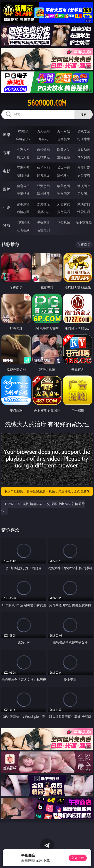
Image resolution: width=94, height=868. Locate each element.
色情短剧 (43, 230)
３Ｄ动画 (84, 149)
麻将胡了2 (23, 139)
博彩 (7, 135)
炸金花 (43, 139)
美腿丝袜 (23, 194)
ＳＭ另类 (84, 157)
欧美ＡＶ (64, 149)
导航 (7, 226)
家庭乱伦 (43, 204)
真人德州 (43, 131)
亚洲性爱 (23, 168)
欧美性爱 (84, 168)
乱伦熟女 (64, 175)
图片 (7, 189)
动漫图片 (84, 186)
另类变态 (84, 175)
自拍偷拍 (43, 149)
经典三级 (43, 175)
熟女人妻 (23, 157)
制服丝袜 (23, 175)
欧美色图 (64, 186)
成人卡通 (64, 168)
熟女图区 (64, 194)
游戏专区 (84, 131)
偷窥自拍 (23, 186)
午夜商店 (43, 222)
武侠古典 (84, 204)
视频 (7, 153)
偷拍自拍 (43, 168)
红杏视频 (23, 230)
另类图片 (84, 194)
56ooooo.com (47, 103)
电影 (7, 171)
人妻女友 (64, 204)
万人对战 (64, 131)
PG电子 (23, 131)
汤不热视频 (84, 222)
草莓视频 (64, 222)
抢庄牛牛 (84, 139)
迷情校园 (23, 212)
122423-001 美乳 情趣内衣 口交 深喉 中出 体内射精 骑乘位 (43, 507)
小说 (7, 207)
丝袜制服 (43, 157)
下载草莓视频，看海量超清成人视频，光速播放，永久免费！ (47, 491)
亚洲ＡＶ (23, 149)
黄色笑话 (64, 212)
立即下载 (78, 858)
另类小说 (43, 212)
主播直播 (64, 157)
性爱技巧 (84, 212)
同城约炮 (23, 222)
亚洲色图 (43, 186)
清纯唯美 (43, 194)
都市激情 (23, 204)
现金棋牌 (64, 139)
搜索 (84, 114)
